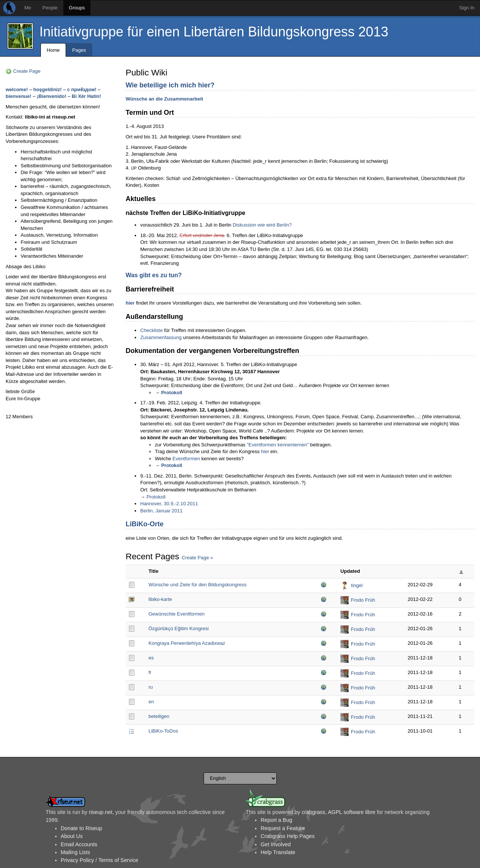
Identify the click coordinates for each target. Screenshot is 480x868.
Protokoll (172, 393)
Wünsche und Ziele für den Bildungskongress (198, 585)
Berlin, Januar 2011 (161, 511)
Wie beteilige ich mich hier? (170, 85)
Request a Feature (283, 828)
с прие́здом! (82, 89)
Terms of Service (118, 860)
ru (151, 687)
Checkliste (151, 330)
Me (28, 8)
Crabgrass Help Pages (288, 836)
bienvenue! (19, 96)
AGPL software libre (352, 812)
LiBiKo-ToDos (163, 731)
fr (150, 672)
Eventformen (186, 459)
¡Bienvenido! (52, 96)
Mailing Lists (76, 852)
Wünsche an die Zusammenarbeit (164, 99)
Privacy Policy (77, 860)
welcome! (17, 89)
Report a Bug (276, 820)
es (151, 658)
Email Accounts (79, 844)
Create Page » (197, 558)
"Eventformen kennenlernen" (278, 445)
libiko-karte (160, 599)
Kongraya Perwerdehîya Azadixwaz (187, 643)
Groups (77, 8)
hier (130, 303)
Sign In (467, 8)
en (151, 702)
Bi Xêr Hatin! (86, 96)
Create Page (27, 71)
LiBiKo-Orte (145, 524)
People (50, 8)
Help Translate (278, 852)
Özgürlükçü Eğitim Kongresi (178, 628)
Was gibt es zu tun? (154, 275)
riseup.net (101, 812)
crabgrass (313, 812)
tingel (357, 585)
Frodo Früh (363, 600)
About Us (72, 836)
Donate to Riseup (81, 828)
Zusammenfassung (161, 337)
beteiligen (159, 716)
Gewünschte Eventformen (177, 614)
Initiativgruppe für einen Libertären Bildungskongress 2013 (214, 32)
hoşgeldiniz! (48, 89)
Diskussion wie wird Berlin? (262, 225)
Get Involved (276, 844)
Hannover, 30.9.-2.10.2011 (169, 504)
